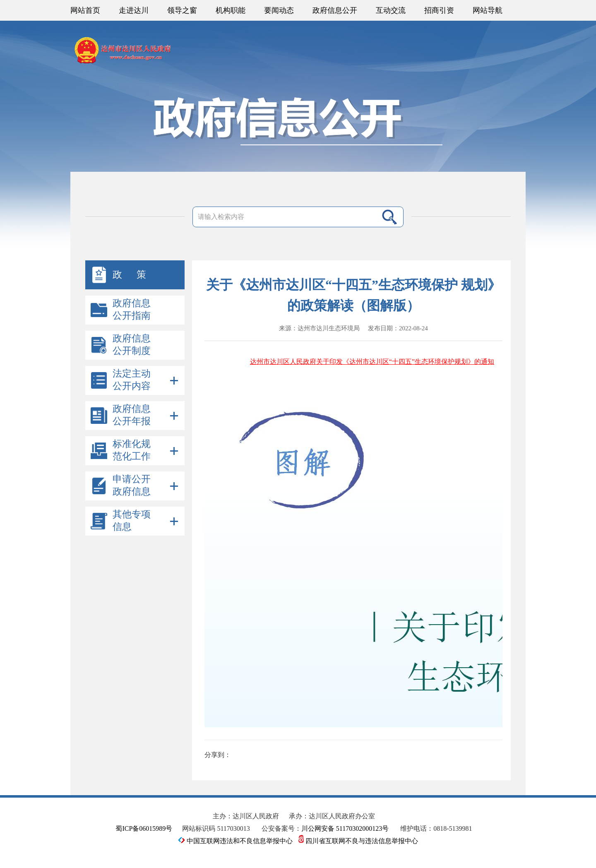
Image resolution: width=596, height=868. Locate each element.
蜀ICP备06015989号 (144, 828)
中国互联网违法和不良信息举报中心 (236, 841)
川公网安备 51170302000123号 (345, 828)
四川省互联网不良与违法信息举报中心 (358, 841)
